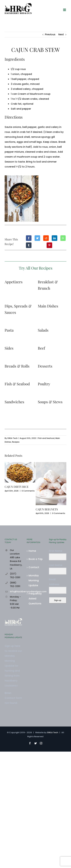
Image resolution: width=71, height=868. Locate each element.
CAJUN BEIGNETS (47, 509)
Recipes (16, 442)
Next (61, 34)
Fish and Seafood (46, 438)
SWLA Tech (13, 438)
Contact (34, 567)
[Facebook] (29, 238)
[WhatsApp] (63, 238)
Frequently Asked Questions (35, 599)
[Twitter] (37, 238)
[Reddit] (46, 238)
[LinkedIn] (54, 238)
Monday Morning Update (34, 580)
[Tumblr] (29, 245)
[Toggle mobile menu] (65, 10)
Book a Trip (36, 559)
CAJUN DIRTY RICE (17, 487)
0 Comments (28, 491)
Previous (50, 34)
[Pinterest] (49, 245)
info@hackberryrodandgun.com (16, 592)
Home (32, 551)
